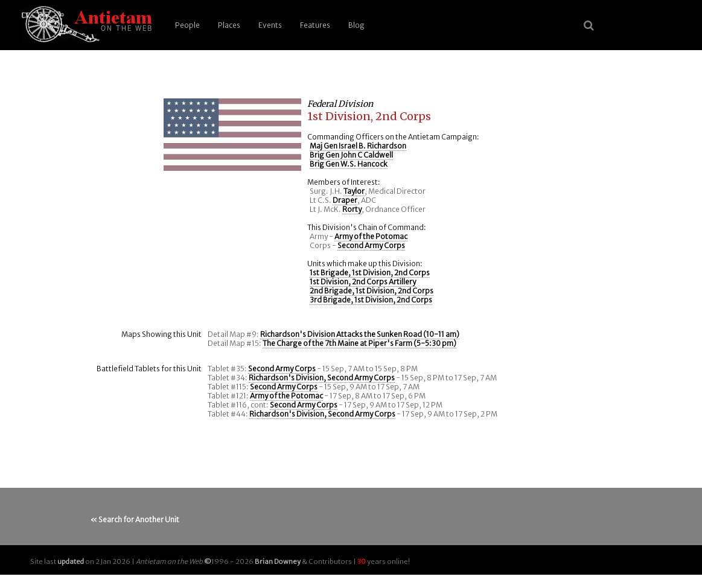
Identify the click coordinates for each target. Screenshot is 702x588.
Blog (356, 25)
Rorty (352, 209)
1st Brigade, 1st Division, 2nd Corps (370, 273)
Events (270, 25)
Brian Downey (278, 561)
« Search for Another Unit (135, 519)
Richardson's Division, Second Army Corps (322, 378)
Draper (345, 200)
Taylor (354, 191)
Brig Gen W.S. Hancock (349, 164)
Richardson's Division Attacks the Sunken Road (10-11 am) (360, 334)
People (187, 25)
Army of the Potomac (371, 236)
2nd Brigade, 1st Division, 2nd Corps (372, 291)
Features (315, 25)
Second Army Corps (371, 245)
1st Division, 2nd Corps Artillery (363, 282)
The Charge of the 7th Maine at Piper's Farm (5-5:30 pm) (359, 343)
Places (229, 25)
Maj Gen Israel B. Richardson (358, 146)
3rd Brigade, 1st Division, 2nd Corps (371, 300)
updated (71, 561)
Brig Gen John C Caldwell (351, 155)
